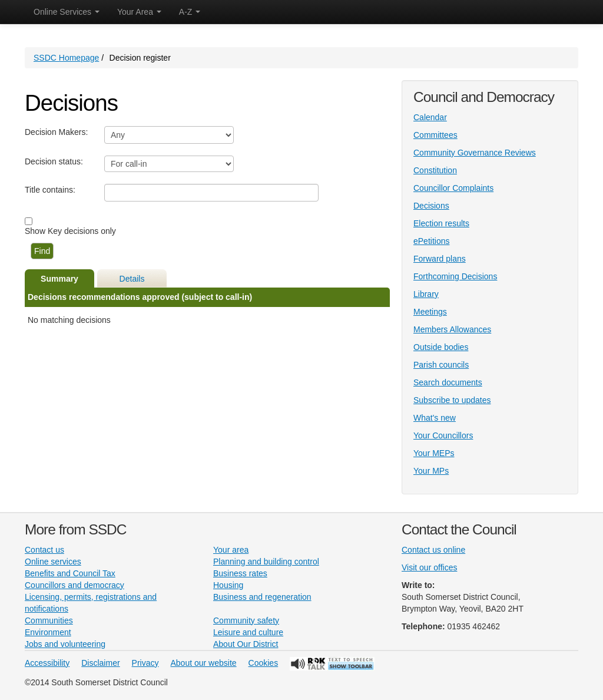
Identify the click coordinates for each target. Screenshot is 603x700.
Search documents (448, 382)
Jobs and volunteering (65, 644)
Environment (48, 632)
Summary (59, 279)
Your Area (139, 12)
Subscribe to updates (452, 400)
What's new (435, 418)
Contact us (44, 550)
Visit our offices (429, 567)
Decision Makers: (56, 132)
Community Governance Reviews (475, 153)
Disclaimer (100, 663)
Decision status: (54, 161)
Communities (49, 620)
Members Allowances (452, 329)
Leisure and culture (248, 632)
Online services (53, 562)
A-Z (190, 12)
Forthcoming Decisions (455, 276)
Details (132, 279)
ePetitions (431, 241)
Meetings (430, 312)
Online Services (67, 12)
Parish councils (441, 365)
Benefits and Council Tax (70, 573)
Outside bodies (441, 347)
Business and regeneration (262, 597)
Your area (231, 550)
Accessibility (47, 663)
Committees (435, 135)
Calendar (430, 117)
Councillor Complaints (453, 188)
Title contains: (50, 190)
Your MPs (431, 471)
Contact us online (433, 550)
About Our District (246, 644)
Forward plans (440, 259)
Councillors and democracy (74, 585)
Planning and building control (266, 562)
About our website (204, 663)
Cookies (264, 663)
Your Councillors (443, 435)
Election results (441, 223)
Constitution (435, 170)
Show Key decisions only (70, 231)
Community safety (246, 620)
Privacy (145, 663)
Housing (228, 585)
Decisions (431, 206)
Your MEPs (434, 453)
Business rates (240, 573)
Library (426, 294)
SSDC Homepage (66, 58)
